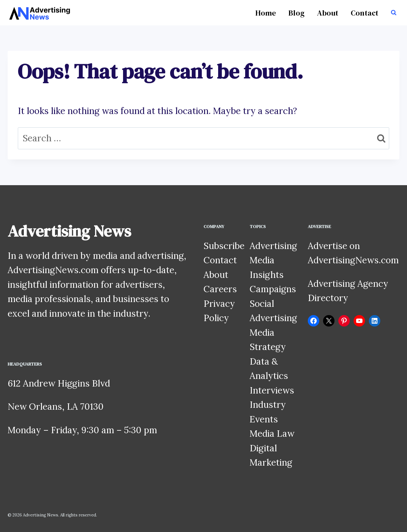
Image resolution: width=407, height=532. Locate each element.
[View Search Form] (394, 13)
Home (266, 13)
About (328, 13)
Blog (297, 13)
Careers (220, 289)
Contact (365, 13)
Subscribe (224, 246)
